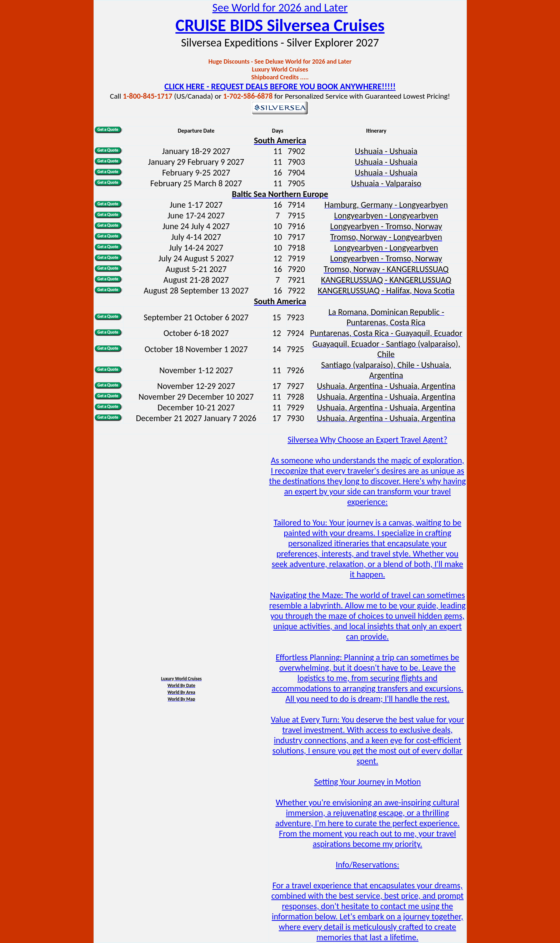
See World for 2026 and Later (280, 8)
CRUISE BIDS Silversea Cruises (280, 25)
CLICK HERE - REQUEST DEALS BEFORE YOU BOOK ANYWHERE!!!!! (280, 86)
